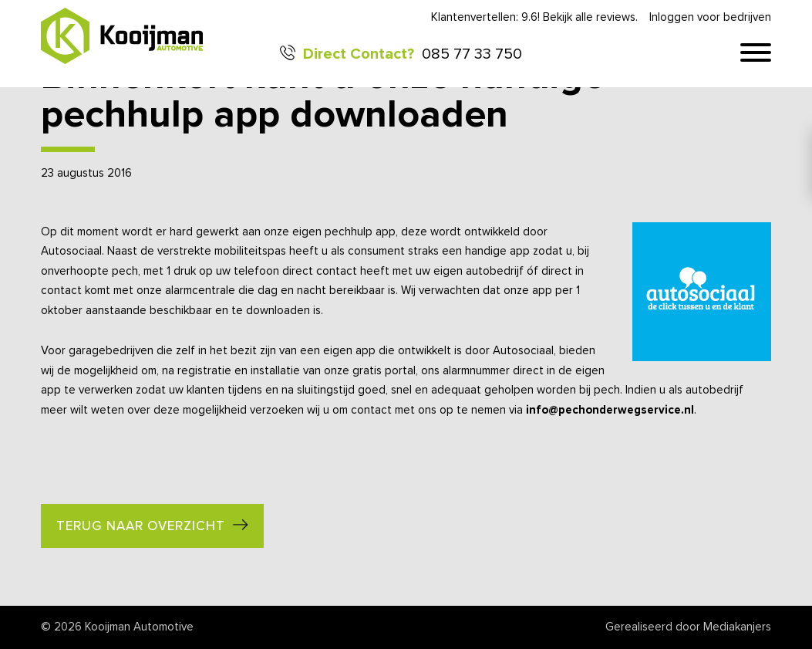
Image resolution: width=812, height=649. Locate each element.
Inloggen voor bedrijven (710, 17)
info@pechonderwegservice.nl (610, 410)
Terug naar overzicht (141, 527)
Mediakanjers (737, 627)
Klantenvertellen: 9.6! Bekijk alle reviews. (534, 17)
